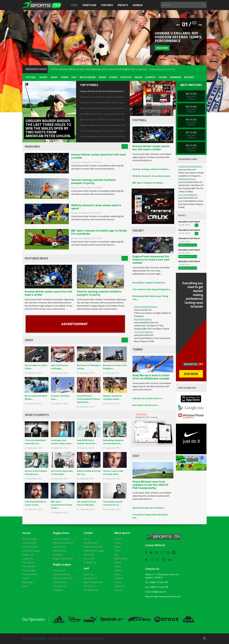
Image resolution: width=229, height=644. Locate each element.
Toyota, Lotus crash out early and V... (113, 472)
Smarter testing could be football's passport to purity (94, 181)
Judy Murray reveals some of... (148, 398)
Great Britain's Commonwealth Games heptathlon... (89, 399)
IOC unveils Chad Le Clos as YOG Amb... (87, 503)
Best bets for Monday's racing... (89, 367)
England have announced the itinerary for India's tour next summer (151, 259)
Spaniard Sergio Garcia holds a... (149, 508)
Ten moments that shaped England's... (152, 289)
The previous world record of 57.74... (113, 503)
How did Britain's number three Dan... (87, 442)
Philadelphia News (143, 319)
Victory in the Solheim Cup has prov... (36, 472)
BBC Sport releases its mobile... (148, 183)
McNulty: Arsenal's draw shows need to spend (96, 207)
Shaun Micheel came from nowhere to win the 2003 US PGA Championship (150, 485)
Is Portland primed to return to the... (35, 503)
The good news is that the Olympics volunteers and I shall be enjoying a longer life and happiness (103, 97)
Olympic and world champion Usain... (112, 397)
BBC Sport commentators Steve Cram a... (62, 505)
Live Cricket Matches (144, 332)
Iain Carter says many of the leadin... (62, 472)
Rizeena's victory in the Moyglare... (113, 367)
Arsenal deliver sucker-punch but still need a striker (98, 156)
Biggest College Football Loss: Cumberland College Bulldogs (103, 125)
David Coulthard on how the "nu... (86, 472)
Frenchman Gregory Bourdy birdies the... (150, 516)
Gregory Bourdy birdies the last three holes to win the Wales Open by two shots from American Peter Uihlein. (103, 91)
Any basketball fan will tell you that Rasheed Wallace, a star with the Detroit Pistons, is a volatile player (103, 137)
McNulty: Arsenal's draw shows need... (152, 176)
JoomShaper (41, 638)
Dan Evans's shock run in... (146, 405)
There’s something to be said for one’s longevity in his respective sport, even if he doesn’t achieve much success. (103, 131)
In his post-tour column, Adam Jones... (62, 442)
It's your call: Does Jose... (60, 397)
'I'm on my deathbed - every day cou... (36, 442)
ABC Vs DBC (191, 94)
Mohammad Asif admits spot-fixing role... (150, 298)
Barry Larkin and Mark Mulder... (36, 397)
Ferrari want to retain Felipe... (36, 367)
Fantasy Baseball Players (146, 307)
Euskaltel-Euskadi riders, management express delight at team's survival (103, 114)
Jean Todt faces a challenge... (60, 367)
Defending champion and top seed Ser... (113, 442)
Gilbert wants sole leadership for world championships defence (103, 103)
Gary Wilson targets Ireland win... (149, 282)
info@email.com (159, 592)
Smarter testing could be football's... (151, 169)
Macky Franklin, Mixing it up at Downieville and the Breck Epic (103, 108)
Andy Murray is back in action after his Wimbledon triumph (151, 377)
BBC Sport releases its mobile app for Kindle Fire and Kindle (99, 232)
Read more (163, 48)
